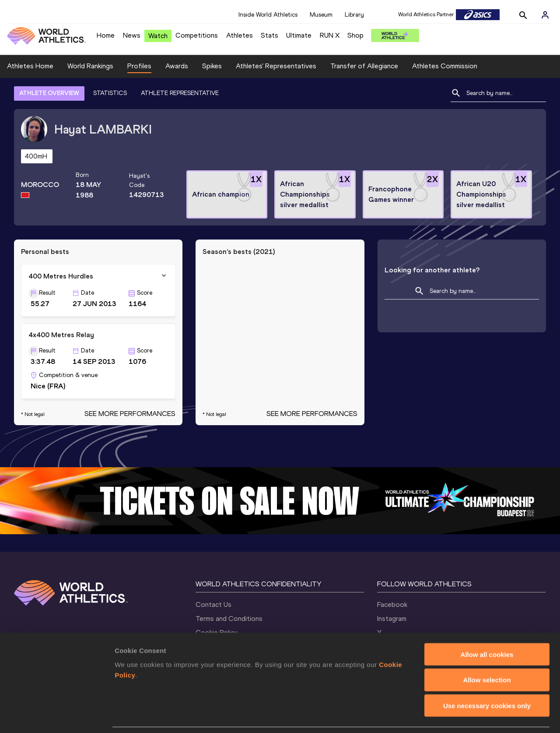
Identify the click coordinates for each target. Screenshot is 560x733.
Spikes (212, 66)
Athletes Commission (445, 66)
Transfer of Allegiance (364, 66)
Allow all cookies (487, 626)
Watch (158, 36)
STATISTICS (110, 93)
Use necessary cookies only (487, 677)
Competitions (197, 35)
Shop (355, 35)
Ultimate (299, 35)
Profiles (139, 66)
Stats (269, 35)
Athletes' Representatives (276, 66)
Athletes (240, 35)
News (132, 35)
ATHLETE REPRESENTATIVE (180, 93)
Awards (177, 66)
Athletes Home (30, 66)
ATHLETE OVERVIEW (49, 93)
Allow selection (487, 651)
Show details (459, 716)
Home (106, 35)
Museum (321, 15)
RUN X (330, 35)
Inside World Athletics (268, 15)
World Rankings (90, 66)
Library (354, 15)
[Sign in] (545, 15)
